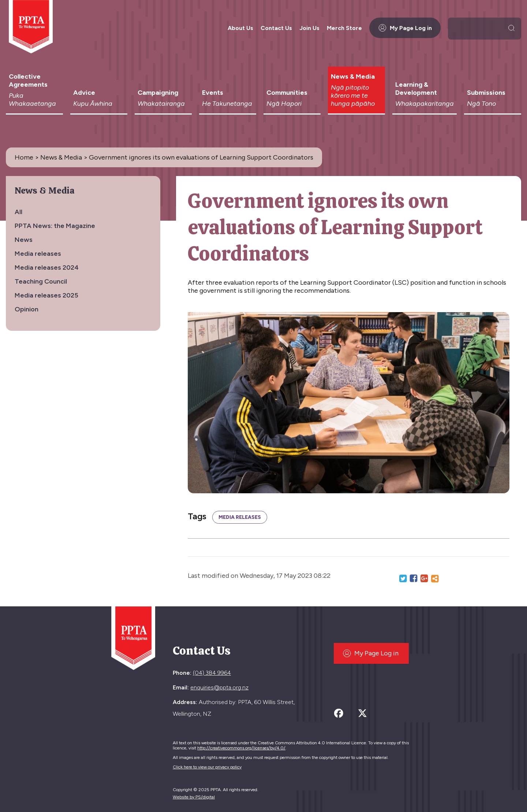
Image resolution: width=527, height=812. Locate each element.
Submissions (493, 98)
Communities (292, 98)
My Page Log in (405, 28)
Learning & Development (425, 94)
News (24, 240)
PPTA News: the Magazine (55, 226)
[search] (479, 28)
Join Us (309, 28)
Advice (99, 98)
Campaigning (163, 98)
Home (24, 157)
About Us (240, 28)
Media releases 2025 (46, 295)
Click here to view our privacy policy (207, 767)
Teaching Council (41, 281)
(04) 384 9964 (212, 673)
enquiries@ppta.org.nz (219, 687)
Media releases (38, 254)
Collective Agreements (34, 90)
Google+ (424, 579)
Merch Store (344, 28)
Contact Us (276, 28)
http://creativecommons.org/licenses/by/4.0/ (241, 748)
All (18, 212)
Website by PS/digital (194, 797)
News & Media (356, 90)
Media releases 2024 (47, 267)
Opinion (27, 309)
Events (228, 98)
